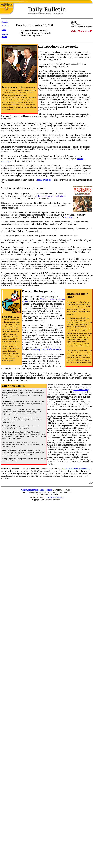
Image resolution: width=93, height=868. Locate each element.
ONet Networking (81, 390)
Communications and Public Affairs (37, 490)
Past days (5, 26)
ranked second (71, 217)
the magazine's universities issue (52, 196)
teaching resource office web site (47, 349)
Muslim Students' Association (76, 469)
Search (4, 30)
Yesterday (5, 22)
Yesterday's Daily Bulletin (55, 497)
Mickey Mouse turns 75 (81, 31)
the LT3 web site (44, 180)
